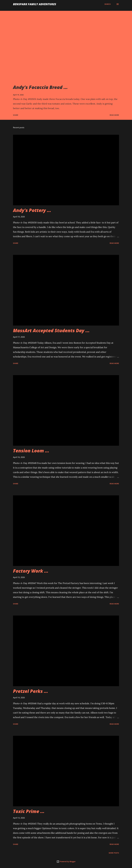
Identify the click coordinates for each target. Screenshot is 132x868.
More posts (114, 853)
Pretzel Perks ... (31, 691)
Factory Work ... (31, 571)
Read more (114, 115)
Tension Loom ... (31, 451)
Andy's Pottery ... (32, 210)
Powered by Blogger (66, 861)
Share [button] (16, 115)
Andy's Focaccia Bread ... (40, 87)
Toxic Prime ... (29, 811)
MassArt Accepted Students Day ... (51, 330)
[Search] (108, 4)
